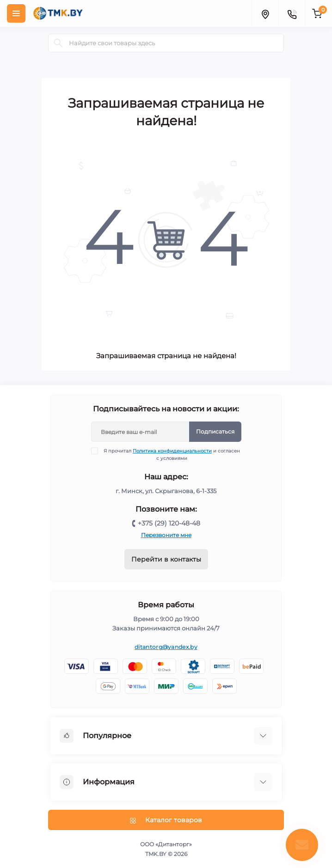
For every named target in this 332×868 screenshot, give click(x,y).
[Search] (58, 43)
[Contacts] (292, 13)
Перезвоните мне (166, 535)
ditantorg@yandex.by (166, 647)
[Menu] (16, 13)
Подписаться (215, 431)
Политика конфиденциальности (172, 451)
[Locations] (265, 13)
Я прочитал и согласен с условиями (172, 454)
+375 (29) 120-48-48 (169, 523)
